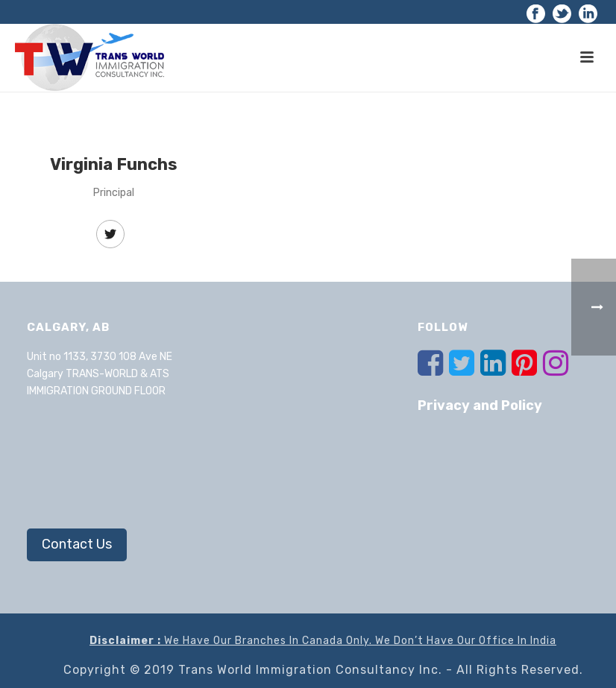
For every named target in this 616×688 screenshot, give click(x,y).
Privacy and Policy (480, 405)
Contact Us (77, 544)
